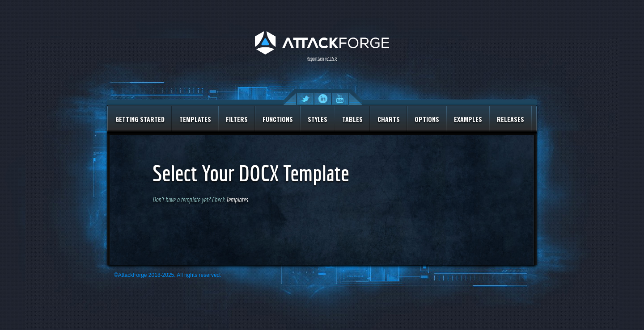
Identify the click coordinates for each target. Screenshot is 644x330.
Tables (352, 119)
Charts (389, 119)
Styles (318, 119)
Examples (468, 119)
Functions (278, 119)
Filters (237, 119)
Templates (195, 119)
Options (427, 119)
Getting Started (140, 119)
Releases (511, 119)
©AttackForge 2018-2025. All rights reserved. (168, 275)
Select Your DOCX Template (251, 173)
